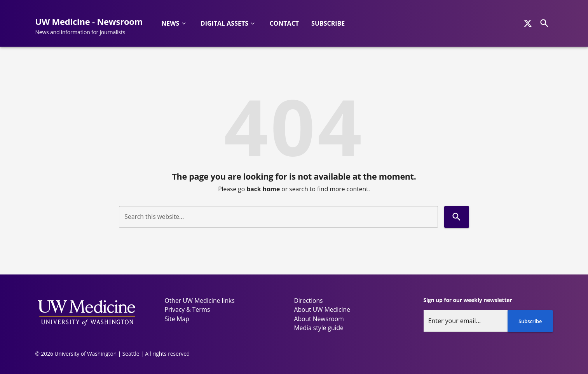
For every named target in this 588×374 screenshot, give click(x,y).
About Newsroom (319, 319)
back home (263, 189)
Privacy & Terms (188, 309)
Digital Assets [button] (224, 23)
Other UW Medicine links (200, 301)
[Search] (544, 23)
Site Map (177, 319)
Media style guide (319, 328)
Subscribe (328, 23)
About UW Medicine (322, 309)
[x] (528, 23)
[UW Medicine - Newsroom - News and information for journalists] (92, 26)
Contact (284, 23)
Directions (309, 301)
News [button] (170, 23)
